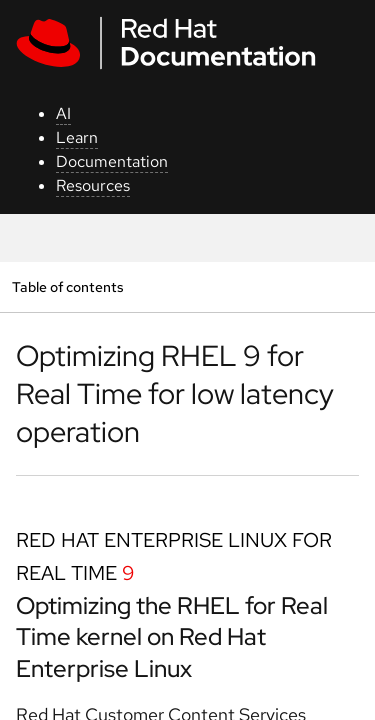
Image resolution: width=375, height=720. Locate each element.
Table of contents (67, 286)
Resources (93, 185)
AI (63, 113)
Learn (77, 137)
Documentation (112, 161)
